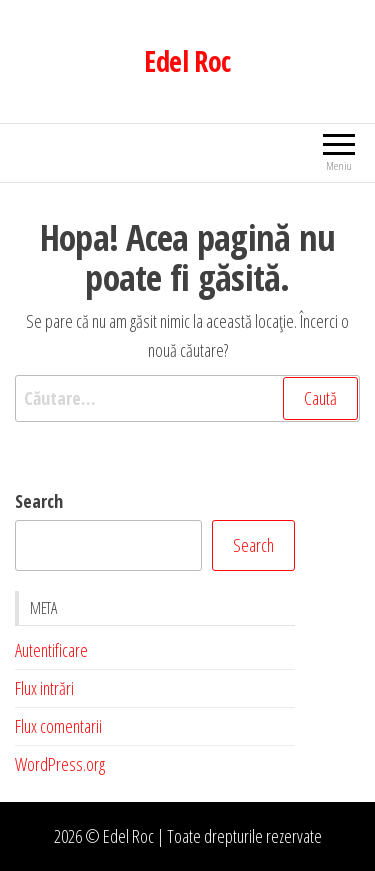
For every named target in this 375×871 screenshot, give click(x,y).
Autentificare (51, 650)
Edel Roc (187, 61)
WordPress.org (60, 764)
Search (39, 501)
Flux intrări (44, 688)
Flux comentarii (58, 726)
